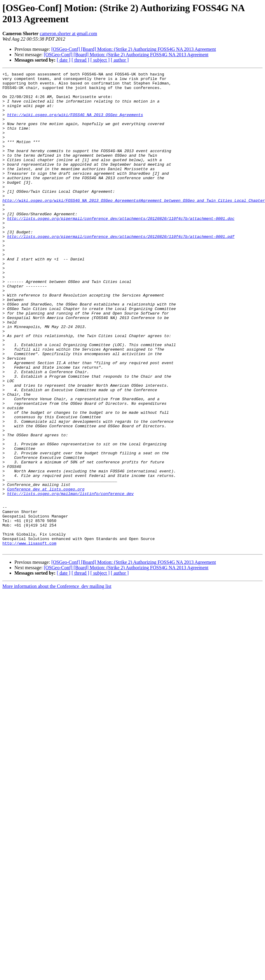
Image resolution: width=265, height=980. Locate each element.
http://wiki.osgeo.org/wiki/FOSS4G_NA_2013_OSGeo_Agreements (75, 124)
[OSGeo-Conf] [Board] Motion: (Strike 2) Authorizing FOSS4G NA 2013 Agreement (134, 49)
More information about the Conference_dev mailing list (57, 682)
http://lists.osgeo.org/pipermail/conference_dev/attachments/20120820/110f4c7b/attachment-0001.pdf (121, 270)
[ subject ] (100, 60)
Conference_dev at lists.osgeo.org (46, 573)
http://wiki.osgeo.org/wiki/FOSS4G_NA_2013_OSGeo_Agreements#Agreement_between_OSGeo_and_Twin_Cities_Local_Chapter (134, 226)
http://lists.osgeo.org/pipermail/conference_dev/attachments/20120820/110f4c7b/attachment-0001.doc (121, 248)
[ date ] (64, 60)
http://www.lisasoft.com (29, 638)
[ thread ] (80, 60)
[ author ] (120, 60)
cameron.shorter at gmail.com (68, 34)
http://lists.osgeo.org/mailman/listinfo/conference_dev (70, 578)
